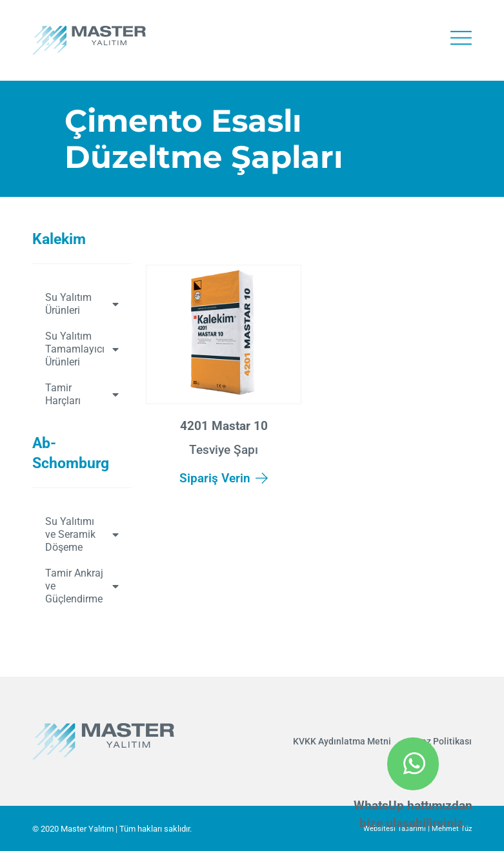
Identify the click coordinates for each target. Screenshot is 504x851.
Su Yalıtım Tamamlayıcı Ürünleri (82, 349)
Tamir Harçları (82, 394)
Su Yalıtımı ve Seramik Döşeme (82, 534)
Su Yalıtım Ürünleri (82, 304)
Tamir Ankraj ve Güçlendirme (82, 586)
